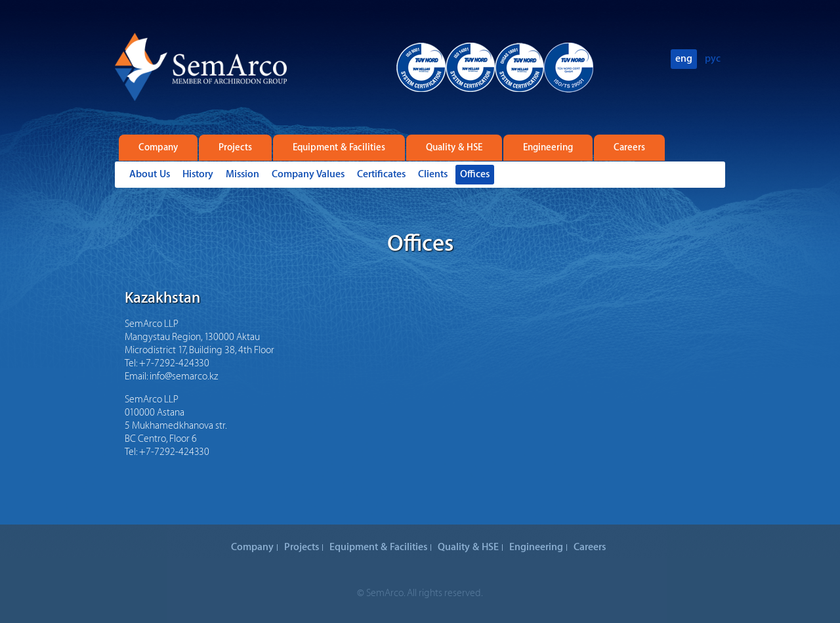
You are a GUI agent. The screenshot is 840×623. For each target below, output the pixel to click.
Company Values (308, 174)
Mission (242, 174)
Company (158, 148)
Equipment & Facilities (339, 148)
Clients (433, 174)
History (198, 174)
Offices (475, 174)
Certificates (381, 174)
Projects (235, 148)
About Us (150, 174)
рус (713, 59)
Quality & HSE (454, 148)
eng (684, 59)
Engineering (548, 148)
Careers (629, 148)
